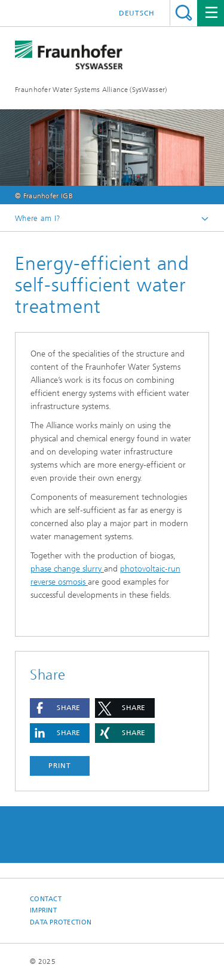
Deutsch (137, 13)
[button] (60, 708)
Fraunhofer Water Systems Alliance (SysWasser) (91, 90)
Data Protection (61, 922)
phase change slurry (66, 569)
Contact (46, 899)
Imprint (43, 910)
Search (184, 13)
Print (60, 766)
